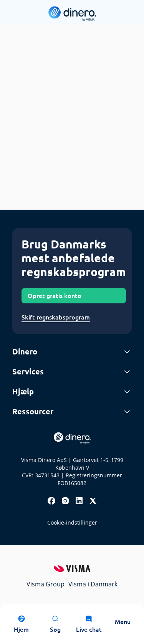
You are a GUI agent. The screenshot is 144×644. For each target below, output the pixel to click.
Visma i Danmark (93, 584)
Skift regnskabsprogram (56, 317)
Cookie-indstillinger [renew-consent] (72, 522)
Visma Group (46, 584)
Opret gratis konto (55, 296)
